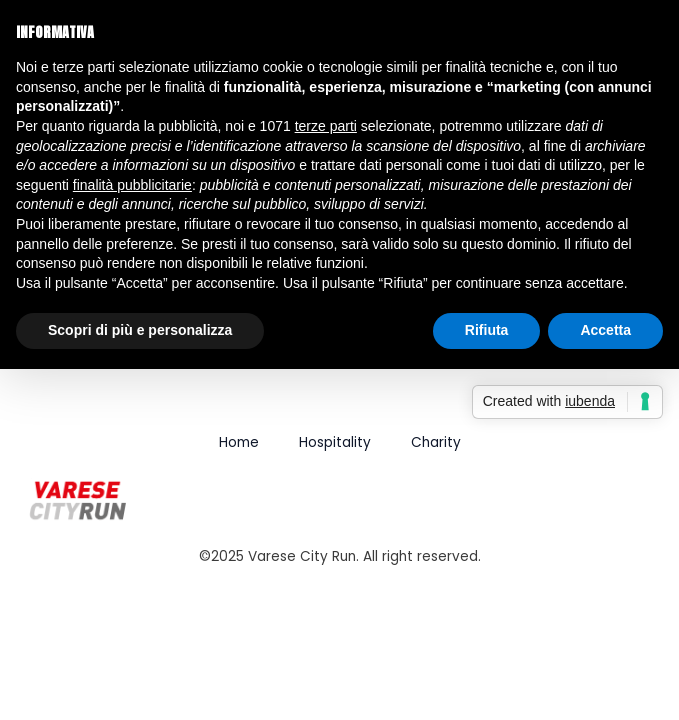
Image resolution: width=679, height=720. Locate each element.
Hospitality (335, 442)
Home (239, 442)
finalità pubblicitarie (132, 185)
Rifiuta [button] (487, 330)
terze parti (326, 126)
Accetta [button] (605, 330)
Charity (436, 442)
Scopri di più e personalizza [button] (140, 330)
